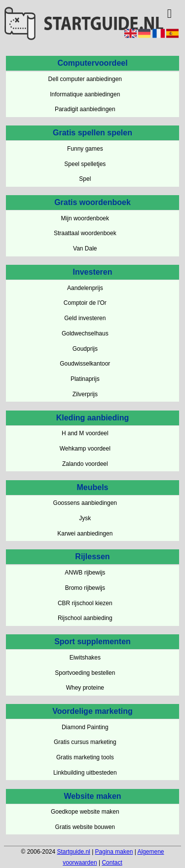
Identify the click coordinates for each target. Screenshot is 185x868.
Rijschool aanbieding (85, 618)
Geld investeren (85, 318)
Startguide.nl (73, 852)
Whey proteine (85, 688)
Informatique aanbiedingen (85, 94)
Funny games (85, 149)
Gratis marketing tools (85, 757)
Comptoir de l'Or (85, 303)
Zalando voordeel (85, 464)
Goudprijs (85, 349)
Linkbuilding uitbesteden (85, 773)
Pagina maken (114, 852)
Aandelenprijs (85, 288)
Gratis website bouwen (85, 827)
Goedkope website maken (85, 812)
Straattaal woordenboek (85, 233)
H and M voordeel (85, 433)
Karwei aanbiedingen (85, 534)
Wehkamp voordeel (85, 449)
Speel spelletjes (85, 164)
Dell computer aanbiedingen (85, 79)
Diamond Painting (85, 727)
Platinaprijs (85, 379)
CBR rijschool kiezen (85, 603)
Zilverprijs (85, 394)
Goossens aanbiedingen (85, 503)
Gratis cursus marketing (85, 742)
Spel (85, 179)
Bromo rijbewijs (85, 588)
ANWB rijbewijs (85, 573)
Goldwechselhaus (85, 333)
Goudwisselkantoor (85, 364)
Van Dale (85, 248)
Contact (112, 863)
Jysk (85, 518)
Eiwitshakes (85, 658)
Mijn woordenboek (85, 218)
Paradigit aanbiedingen (85, 109)
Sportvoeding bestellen (85, 673)
